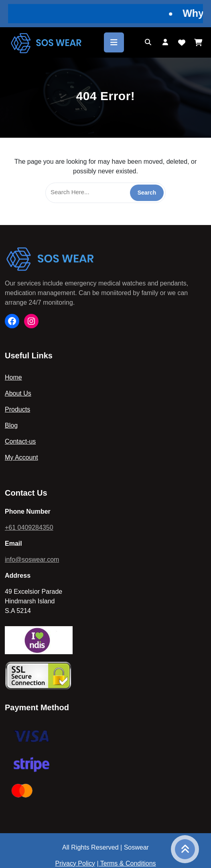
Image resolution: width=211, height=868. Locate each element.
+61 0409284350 (29, 527)
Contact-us (20, 441)
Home (13, 377)
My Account (21, 457)
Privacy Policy (75, 863)
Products (17, 409)
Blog (11, 425)
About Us (18, 393)
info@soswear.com (32, 560)
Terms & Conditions (128, 863)
